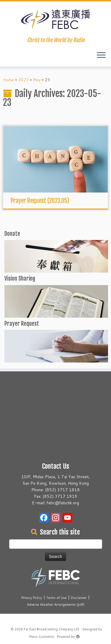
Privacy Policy (32, 598)
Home (8, 80)
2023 (23, 80)
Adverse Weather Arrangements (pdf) (56, 605)
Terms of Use (56, 598)
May (37, 80)
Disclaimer (79, 598)
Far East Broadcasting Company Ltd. (52, 629)
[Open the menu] (101, 55)
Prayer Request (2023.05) (40, 201)
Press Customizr (42, 637)
